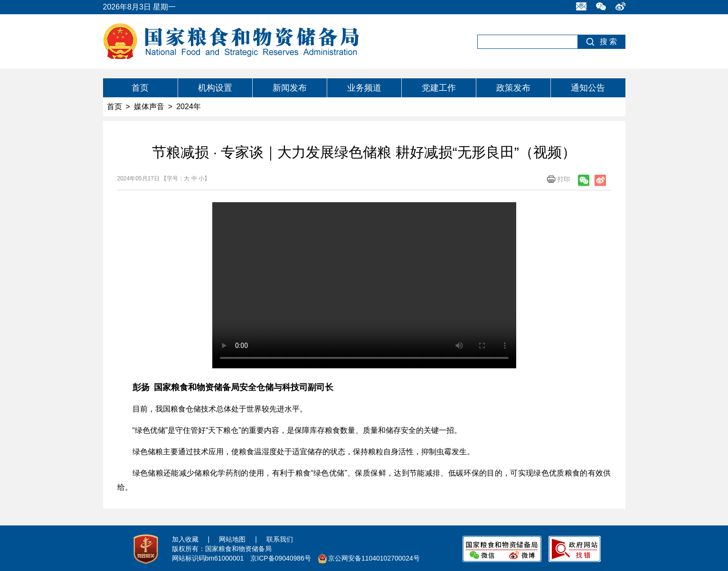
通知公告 (588, 88)
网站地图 (232, 539)
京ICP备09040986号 (281, 558)
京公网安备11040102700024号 (374, 558)
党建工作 (439, 88)
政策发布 (513, 88)
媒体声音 (149, 107)
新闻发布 (290, 88)
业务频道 (364, 88)
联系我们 (280, 539)
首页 (140, 88)
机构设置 (215, 88)
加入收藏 (185, 539)
